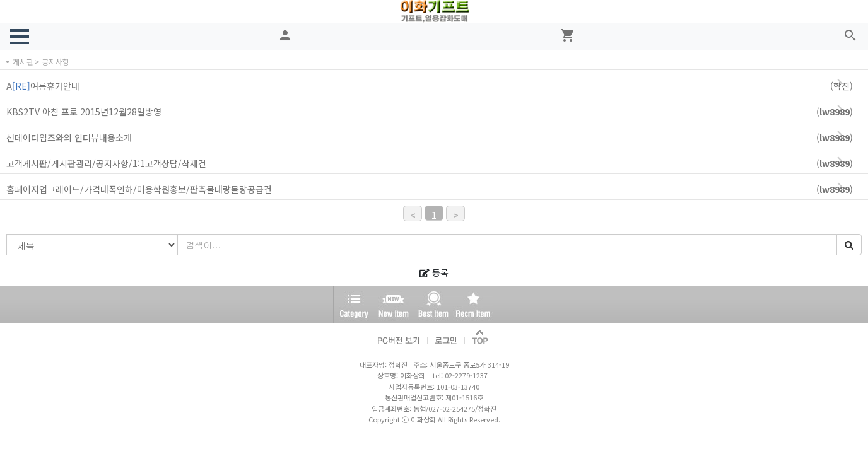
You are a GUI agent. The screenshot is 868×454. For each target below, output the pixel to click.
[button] (20, 37)
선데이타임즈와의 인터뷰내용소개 (436, 138)
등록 (434, 272)
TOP (481, 338)
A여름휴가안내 (436, 86)
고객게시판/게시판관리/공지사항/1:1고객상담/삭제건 (436, 164)
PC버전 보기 (399, 338)
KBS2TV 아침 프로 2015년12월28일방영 (436, 112)
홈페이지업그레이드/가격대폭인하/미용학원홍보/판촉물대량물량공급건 (436, 189)
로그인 (446, 338)
